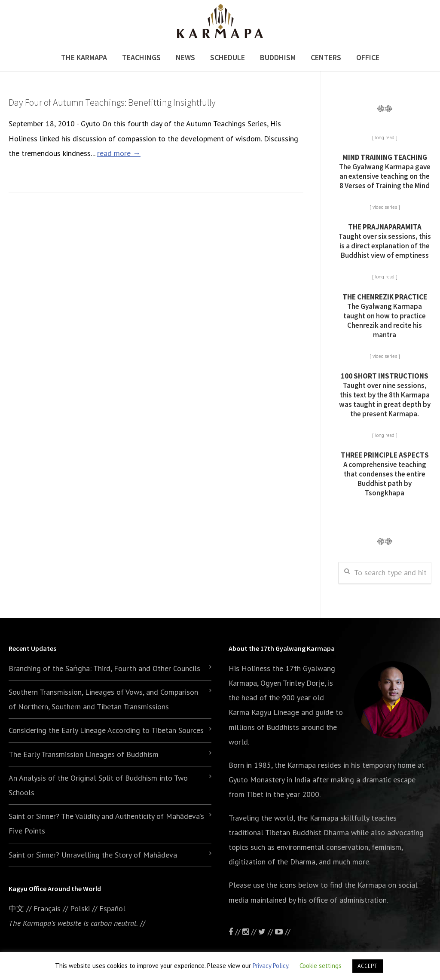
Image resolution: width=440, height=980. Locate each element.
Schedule (228, 57)
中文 (16, 908)
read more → (119, 153)
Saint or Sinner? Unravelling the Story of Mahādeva (93, 855)
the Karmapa (295, 765)
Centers (326, 57)
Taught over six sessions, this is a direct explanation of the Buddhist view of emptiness (385, 241)
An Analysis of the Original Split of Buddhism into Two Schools (98, 785)
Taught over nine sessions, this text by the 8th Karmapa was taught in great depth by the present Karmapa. (385, 395)
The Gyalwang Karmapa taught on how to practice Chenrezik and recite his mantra (385, 316)
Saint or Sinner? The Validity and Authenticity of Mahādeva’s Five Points (106, 823)
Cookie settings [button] (321, 966)
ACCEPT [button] (368, 966)
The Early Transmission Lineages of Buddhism (84, 754)
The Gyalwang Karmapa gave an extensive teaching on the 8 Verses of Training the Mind (385, 171)
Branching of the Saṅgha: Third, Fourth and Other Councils (104, 668)
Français (47, 908)
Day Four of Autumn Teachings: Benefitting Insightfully (112, 102)
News (185, 57)
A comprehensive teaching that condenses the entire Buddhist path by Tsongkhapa (385, 474)
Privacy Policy (270, 966)
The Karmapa (84, 57)
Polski (80, 908)
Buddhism (278, 57)
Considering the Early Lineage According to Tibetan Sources (106, 730)
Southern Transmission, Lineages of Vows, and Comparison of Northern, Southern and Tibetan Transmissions (103, 699)
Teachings (141, 57)
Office (368, 57)
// (267, 932)
